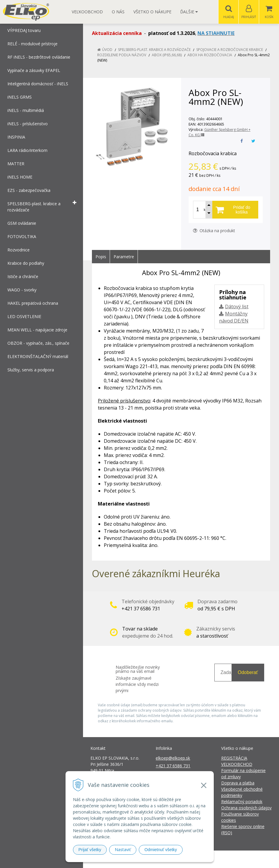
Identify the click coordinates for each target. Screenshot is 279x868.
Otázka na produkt (214, 231)
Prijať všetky (90, 850)
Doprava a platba (238, 783)
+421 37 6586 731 (173, 766)
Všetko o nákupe (152, 12)
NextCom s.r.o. (246, 859)
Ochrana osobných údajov (246, 808)
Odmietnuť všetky (161, 850)
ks (205, 210)
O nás (118, 12)
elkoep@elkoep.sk (173, 758)
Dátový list (237, 307)
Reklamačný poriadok (242, 802)
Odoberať (248, 673)
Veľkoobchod (87, 12)
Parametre (124, 257)
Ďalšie (189, 12)
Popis (101, 257)
